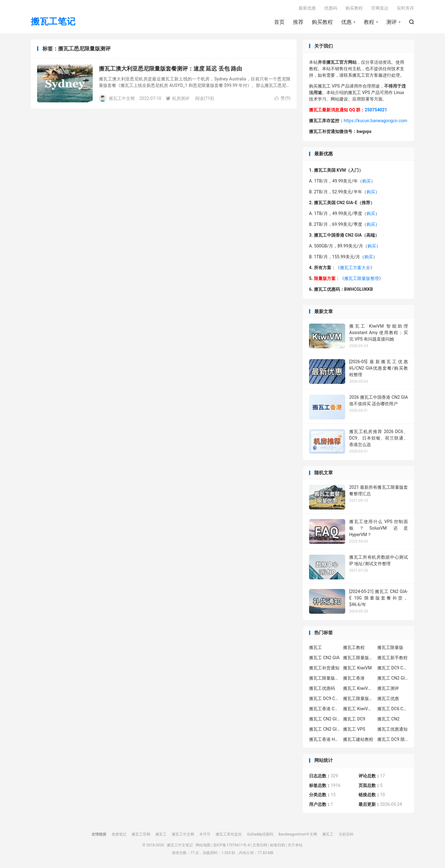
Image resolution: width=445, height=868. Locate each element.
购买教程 (322, 22)
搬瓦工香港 (354, 678)
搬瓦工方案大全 (355, 268)
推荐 (298, 22)
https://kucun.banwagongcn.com (375, 121)
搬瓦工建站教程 (358, 739)
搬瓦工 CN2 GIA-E (393, 678)
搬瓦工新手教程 (392, 658)
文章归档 (260, 845)
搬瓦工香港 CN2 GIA (324, 709)
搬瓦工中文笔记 (180, 845)
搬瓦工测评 (388, 688)
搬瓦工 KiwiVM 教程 (358, 688)
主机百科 (346, 834)
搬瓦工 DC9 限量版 (393, 739)
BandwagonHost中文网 (298, 834)
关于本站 (295, 845)
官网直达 (380, 8)
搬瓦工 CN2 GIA (324, 658)
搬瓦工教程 (354, 647)
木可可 (205, 834)
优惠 (346, 22)
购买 (367, 181)
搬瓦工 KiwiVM (357, 668)
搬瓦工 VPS (354, 729)
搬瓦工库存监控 (229, 834)
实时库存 (405, 8)
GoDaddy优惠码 (260, 834)
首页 (279, 22)
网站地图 (203, 845)
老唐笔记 (119, 834)
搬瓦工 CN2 (388, 719)
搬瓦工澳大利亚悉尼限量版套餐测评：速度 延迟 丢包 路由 (170, 69)
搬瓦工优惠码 (322, 688)
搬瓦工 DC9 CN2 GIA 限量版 (324, 698)
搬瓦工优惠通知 (392, 729)
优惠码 (331, 8)
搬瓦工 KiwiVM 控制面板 (358, 709)
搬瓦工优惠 (388, 698)
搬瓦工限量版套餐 (358, 658)
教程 (369, 22)
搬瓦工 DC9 (354, 719)
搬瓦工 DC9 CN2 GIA (393, 668)
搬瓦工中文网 (183, 834)
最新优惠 (307, 8)
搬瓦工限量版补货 (324, 678)
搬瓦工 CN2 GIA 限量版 (324, 729)
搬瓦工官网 (141, 834)
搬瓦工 (316, 647)
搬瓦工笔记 (53, 22)
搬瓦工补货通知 (324, 668)
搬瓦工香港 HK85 (324, 739)
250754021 (376, 110)
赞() (282, 98)
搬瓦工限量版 (390, 647)
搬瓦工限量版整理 (362, 278)
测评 (392, 22)
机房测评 (178, 98)
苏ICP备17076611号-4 (232, 845)
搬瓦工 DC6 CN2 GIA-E (393, 709)
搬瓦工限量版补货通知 (358, 698)
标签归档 (278, 845)
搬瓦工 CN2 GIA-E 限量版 (324, 719)
